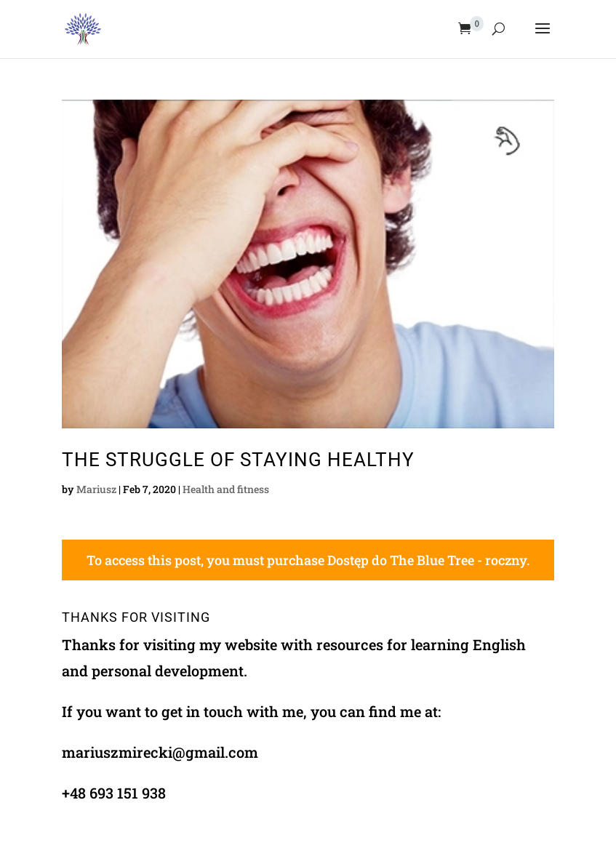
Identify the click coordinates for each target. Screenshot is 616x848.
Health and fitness (226, 489)
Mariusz (96, 489)
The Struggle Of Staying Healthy (238, 460)
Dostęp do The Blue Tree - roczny (427, 560)
